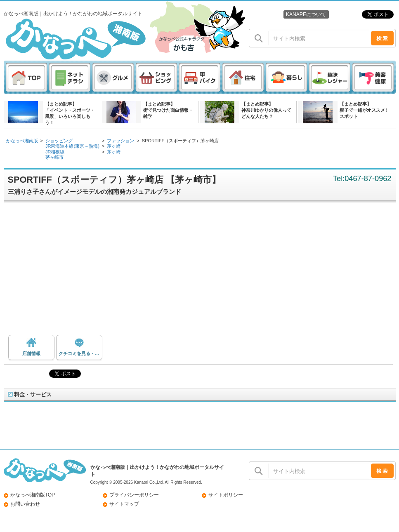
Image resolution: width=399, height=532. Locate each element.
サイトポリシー (226, 495)
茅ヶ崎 (114, 146)
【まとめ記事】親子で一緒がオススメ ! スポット (364, 110)
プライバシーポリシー (134, 495)
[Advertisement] (201, 271)
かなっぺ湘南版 (22, 141)
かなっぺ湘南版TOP (33, 495)
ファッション (120, 141)
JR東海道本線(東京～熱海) (72, 146)
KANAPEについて (306, 14)
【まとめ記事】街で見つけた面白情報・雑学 (168, 110)
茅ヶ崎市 (54, 157)
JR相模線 (55, 152)
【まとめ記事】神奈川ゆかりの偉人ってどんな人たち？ (266, 110)
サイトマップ (124, 504)
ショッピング (59, 141)
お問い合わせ (25, 504)
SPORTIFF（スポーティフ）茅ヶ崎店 (180, 141)
